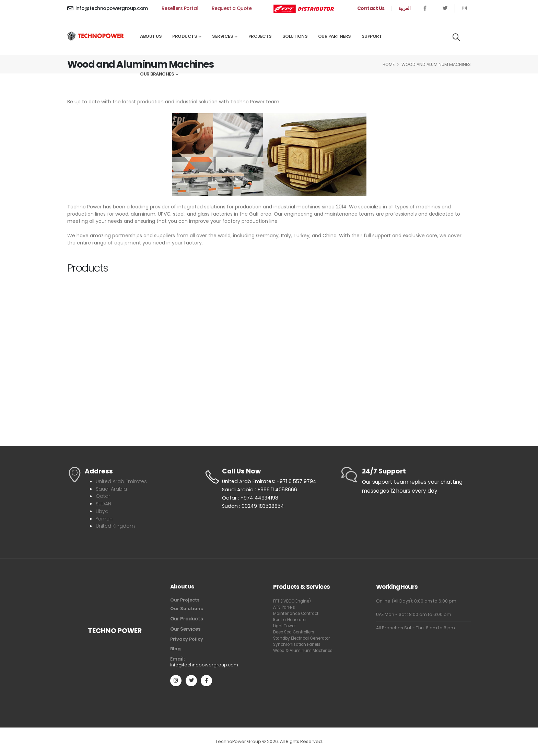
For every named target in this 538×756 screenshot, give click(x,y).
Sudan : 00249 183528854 (254, 508)
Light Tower (285, 624)
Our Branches (157, 74)
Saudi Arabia (112, 488)
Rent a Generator (292, 618)
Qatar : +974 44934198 (251, 499)
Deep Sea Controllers (297, 631)
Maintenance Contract (298, 612)
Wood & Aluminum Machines (294, 658)
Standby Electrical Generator (293, 640)
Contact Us (371, 8)
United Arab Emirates (122, 481)
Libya (102, 510)
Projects (260, 36)
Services (223, 36)
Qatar (103, 496)
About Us (151, 36)
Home (389, 64)
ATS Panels (285, 606)
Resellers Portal (180, 8)
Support (372, 36)
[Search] (456, 37)
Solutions (295, 36)
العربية (405, 8)
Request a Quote (232, 8)
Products (185, 36)
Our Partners (335, 36)
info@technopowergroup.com (108, 8)
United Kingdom (116, 525)
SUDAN (104, 503)
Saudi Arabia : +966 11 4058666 (260, 491)
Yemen (105, 518)
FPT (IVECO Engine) (294, 600)
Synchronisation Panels (299, 649)
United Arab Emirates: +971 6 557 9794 (271, 482)
